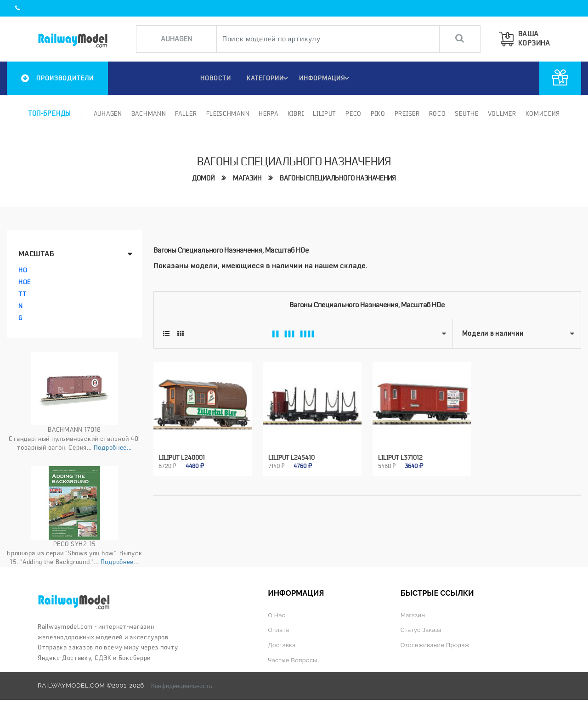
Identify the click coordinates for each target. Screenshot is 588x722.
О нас (277, 615)
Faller (185, 113)
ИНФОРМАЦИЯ (325, 78)
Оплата (279, 630)
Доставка (282, 645)
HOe (25, 282)
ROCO (437, 113)
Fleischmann (227, 113)
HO (23, 270)
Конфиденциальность (182, 686)
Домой (203, 178)
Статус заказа (422, 630)
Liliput (324, 113)
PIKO (377, 113)
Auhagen (107, 113)
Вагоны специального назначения (338, 178)
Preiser (406, 113)
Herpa (268, 113)
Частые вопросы (293, 660)
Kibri (295, 113)
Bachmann (148, 113)
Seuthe (466, 113)
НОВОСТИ (213, 78)
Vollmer (501, 113)
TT (22, 294)
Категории (268, 78)
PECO (353, 113)
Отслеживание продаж (436, 645)
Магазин (247, 178)
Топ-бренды (49, 113)
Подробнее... (113, 447)
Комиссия (542, 113)
